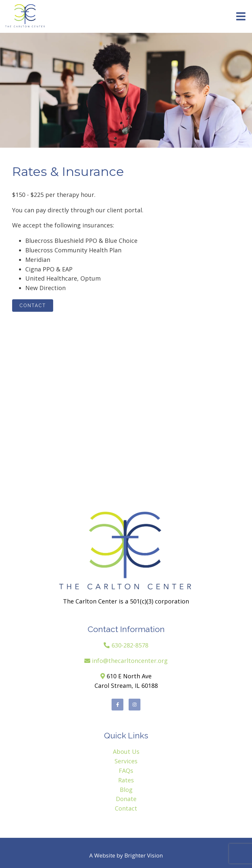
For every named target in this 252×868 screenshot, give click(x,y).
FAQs (126, 771)
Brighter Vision (144, 855)
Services (126, 761)
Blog (126, 790)
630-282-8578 (130, 645)
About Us (126, 752)
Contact (33, 306)
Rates (126, 780)
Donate (126, 799)
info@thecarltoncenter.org (130, 661)
